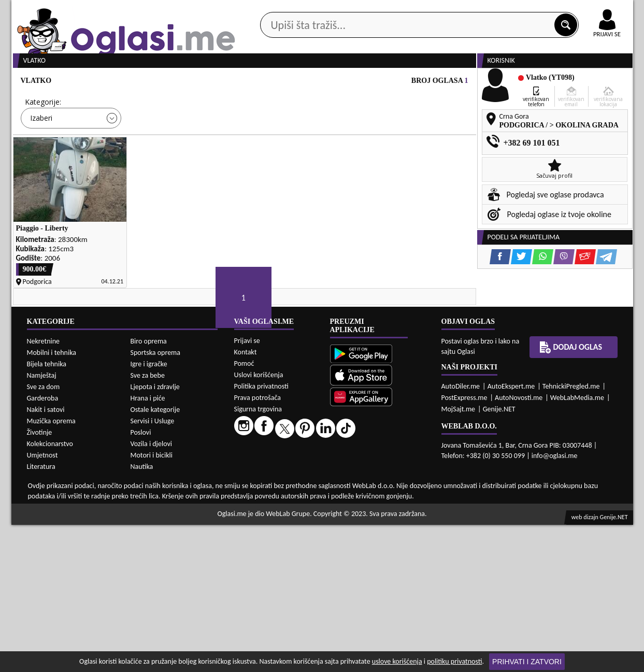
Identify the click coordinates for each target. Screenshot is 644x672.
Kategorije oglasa (78, 82)
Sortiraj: (384, 141)
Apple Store (331, 10)
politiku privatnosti (454, 661)
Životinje (40, 580)
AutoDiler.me (461, 533)
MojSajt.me (459, 556)
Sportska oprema (156, 500)
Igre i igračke (149, 511)
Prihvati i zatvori (527, 662)
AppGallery (396, 10)
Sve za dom (44, 534)
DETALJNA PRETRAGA (130, 188)
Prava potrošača (257, 545)
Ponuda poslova (524, 82)
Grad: (264, 141)
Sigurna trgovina (258, 556)
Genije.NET (499, 556)
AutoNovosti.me (519, 545)
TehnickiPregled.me (571, 533)
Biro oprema (149, 488)
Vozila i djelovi (152, 591)
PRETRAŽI (359, 188)
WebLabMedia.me (577, 545)
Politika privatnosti (261, 533)
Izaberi (41, 157)
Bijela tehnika (47, 511)
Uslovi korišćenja (259, 522)
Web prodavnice (166, 82)
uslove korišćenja (397, 661)
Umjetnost (42, 602)
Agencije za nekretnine (346, 82)
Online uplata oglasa (586, 10)
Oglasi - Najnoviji (407, 157)
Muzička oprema (51, 568)
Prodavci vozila (249, 82)
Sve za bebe (148, 523)
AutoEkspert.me (511, 533)
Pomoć (244, 511)
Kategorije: (43, 141)
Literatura (41, 614)
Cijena (150, 141)
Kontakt (513, 10)
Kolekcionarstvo (50, 591)
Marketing (457, 10)
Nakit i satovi (46, 557)
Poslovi (141, 580)
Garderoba (43, 545)
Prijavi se (247, 488)
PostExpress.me (464, 545)
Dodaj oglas (601, 82)
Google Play (265, 10)
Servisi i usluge (441, 82)
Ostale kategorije (155, 557)
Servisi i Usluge (153, 568)
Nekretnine (44, 488)
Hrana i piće (148, 545)
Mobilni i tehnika (52, 500)
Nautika (142, 614)
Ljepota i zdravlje (155, 534)
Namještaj (42, 523)
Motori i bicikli (152, 602)
